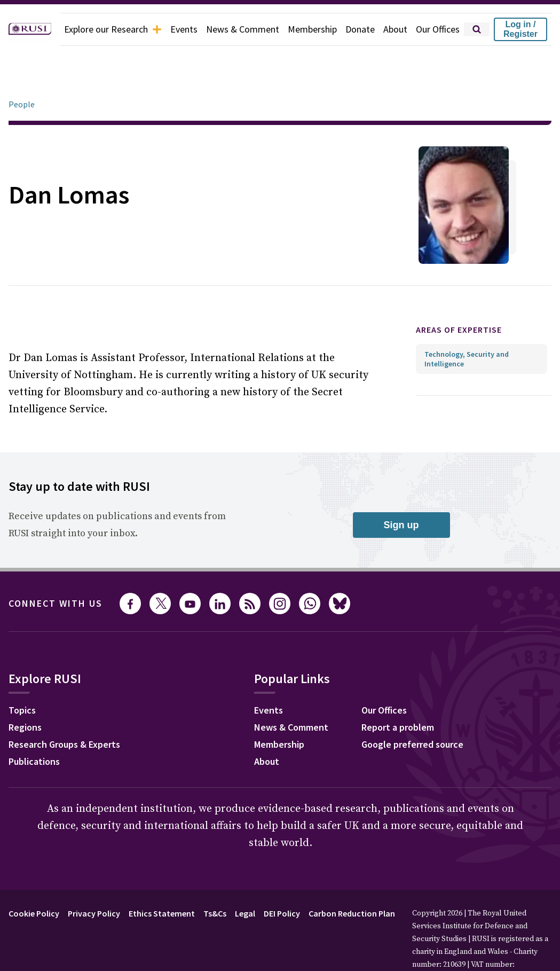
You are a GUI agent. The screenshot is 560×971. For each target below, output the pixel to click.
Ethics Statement (162, 883)
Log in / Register (520, 29)
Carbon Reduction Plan (352, 883)
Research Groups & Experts (64, 714)
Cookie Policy (34, 883)
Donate (360, 29)
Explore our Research (113, 29)
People (22, 74)
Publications (34, 731)
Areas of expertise (459, 300)
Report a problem (398, 697)
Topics (22, 680)
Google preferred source (412, 714)
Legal (245, 883)
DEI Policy (282, 883)
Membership (312, 29)
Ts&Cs (215, 883)
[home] (30, 29)
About (395, 29)
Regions (25, 697)
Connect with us (56, 573)
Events (184, 29)
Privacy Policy (94, 883)
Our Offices (438, 29)
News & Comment (243, 29)
